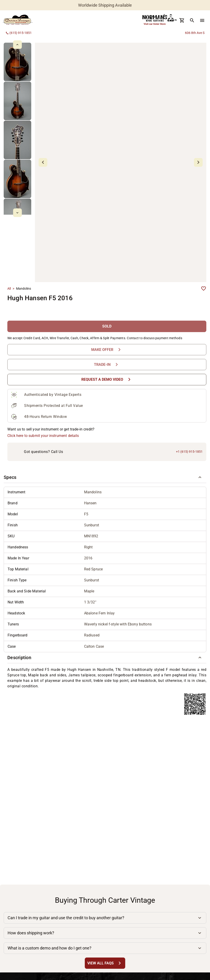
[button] (105, 478)
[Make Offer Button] (107, 350)
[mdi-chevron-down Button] (17, 213)
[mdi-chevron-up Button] (17, 45)
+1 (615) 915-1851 (189, 452)
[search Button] (192, 20)
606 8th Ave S (195, 33)
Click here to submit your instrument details (43, 436)
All (9, 289)
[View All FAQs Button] (105, 963)
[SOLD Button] (107, 326)
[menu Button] (202, 20)
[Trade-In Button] (107, 365)
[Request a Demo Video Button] (107, 379)
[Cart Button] (182, 20)
